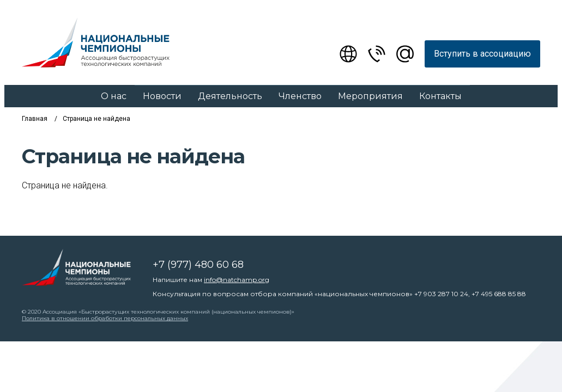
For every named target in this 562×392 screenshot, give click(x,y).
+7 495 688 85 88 (499, 294)
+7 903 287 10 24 (441, 294)
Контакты (440, 96)
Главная (35, 119)
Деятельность (230, 96)
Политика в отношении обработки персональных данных (105, 318)
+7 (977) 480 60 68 (198, 265)
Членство (300, 96)
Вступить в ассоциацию (482, 54)
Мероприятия (370, 96)
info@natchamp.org (237, 280)
